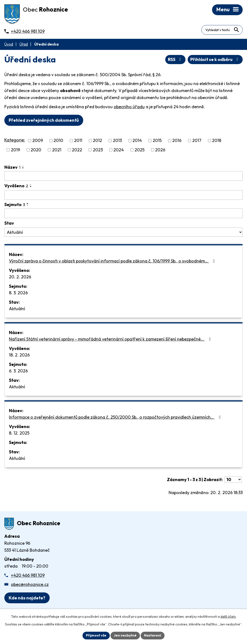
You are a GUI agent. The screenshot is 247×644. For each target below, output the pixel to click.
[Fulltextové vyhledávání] (222, 30)
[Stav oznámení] (123, 232)
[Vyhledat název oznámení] (123, 176)
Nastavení (153, 635)
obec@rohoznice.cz (30, 584)
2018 (217, 141)
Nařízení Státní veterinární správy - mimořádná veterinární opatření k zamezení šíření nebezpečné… (111, 339)
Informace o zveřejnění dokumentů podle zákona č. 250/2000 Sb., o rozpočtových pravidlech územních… (116, 417)
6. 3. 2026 (18, 371)
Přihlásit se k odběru (215, 59)
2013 (117, 141)
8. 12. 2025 (19, 433)
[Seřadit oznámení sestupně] (23, 168)
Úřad (24, 44)
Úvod (9, 44)
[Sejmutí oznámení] (123, 213)
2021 (57, 150)
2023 (98, 150)
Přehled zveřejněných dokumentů (44, 120)
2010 (58, 141)
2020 (36, 150)
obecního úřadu (129, 107)
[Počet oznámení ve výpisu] (233, 480)
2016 (177, 141)
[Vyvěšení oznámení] (123, 195)
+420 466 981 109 (28, 575)
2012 (97, 141)
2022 (77, 150)
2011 (78, 141)
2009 (38, 141)
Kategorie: (15, 140)
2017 (197, 141)
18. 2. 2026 (19, 355)
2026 (160, 150)
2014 (137, 141)
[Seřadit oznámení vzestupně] (23, 166)
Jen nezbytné (125, 635)
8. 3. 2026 (18, 293)
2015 (157, 141)
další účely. (228, 617)
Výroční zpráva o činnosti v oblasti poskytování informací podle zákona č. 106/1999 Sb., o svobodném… (113, 261)
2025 (140, 150)
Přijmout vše (96, 635)
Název (12, 167)
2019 (15, 150)
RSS (175, 59)
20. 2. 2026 (20, 277)
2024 (119, 150)
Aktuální (17, 309)
